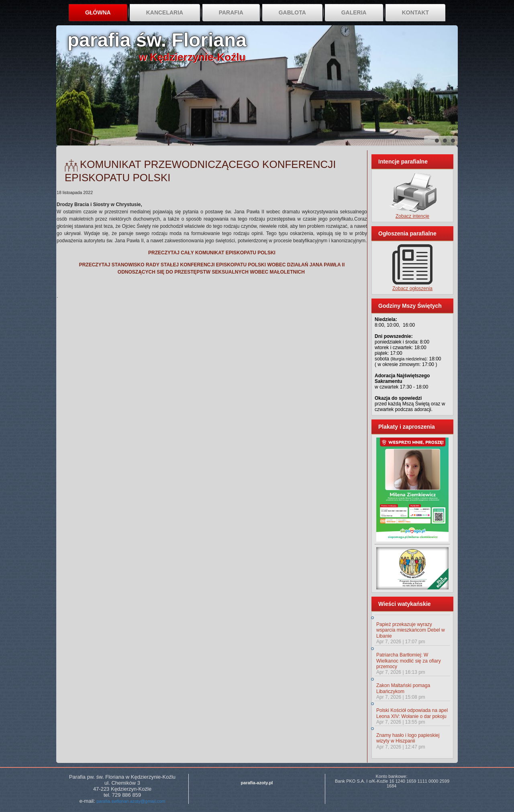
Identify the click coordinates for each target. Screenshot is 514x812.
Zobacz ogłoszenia (412, 288)
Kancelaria (165, 12)
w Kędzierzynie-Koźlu (192, 57)
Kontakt (415, 12)
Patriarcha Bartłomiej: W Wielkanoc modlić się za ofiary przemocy (409, 661)
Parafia (231, 12)
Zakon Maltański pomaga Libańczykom (403, 688)
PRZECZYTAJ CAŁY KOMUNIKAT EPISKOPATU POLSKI (212, 253)
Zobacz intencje (412, 216)
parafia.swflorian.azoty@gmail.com (131, 801)
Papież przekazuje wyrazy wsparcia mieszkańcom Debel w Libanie (411, 630)
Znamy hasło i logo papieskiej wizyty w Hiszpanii (408, 738)
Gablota (292, 12)
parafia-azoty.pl (257, 783)
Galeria (354, 12)
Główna (98, 12)
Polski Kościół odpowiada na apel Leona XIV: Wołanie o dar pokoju (412, 713)
